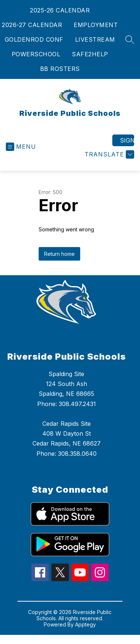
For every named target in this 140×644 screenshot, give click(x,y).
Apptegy (85, 624)
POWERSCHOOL (36, 54)
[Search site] (130, 39)
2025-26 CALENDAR (60, 10)
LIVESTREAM (95, 39)
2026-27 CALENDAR (32, 25)
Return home (59, 254)
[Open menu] (21, 147)
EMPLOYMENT (96, 25)
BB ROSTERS (60, 69)
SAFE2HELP (90, 54)
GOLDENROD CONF (34, 39)
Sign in (127, 140)
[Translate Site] (108, 154)
